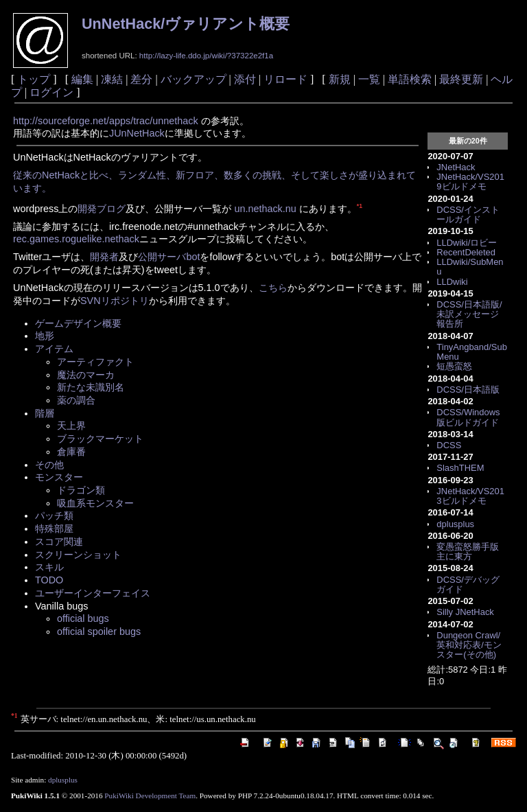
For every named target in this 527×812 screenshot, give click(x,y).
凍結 (112, 79)
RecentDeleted (466, 252)
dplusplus (455, 524)
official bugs (83, 618)
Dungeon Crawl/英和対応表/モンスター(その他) (469, 645)
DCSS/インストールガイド (468, 214)
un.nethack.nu (265, 209)
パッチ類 (54, 515)
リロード (285, 79)
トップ (34, 79)
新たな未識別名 (91, 387)
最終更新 (461, 79)
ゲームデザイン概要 (78, 323)
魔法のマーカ (86, 375)
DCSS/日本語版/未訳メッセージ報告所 (469, 314)
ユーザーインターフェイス (93, 593)
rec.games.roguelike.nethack (76, 239)
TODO (49, 580)
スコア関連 (59, 542)
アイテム (54, 349)
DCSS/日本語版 (468, 390)
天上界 (71, 426)
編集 (82, 79)
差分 (141, 79)
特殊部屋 (54, 529)
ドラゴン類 (81, 490)
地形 (45, 336)
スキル (49, 567)
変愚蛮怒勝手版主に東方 (468, 552)
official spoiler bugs (99, 631)
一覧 (369, 79)
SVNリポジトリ (115, 301)
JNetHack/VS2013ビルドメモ (470, 496)
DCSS (449, 445)
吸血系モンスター (95, 503)
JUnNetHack (137, 133)
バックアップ (194, 79)
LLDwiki (452, 282)
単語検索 (410, 79)
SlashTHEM (460, 468)
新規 (340, 79)
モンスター (59, 477)
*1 (360, 206)
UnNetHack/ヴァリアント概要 (186, 24)
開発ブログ (102, 209)
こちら (273, 288)
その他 (49, 465)
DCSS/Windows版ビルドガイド (468, 417)
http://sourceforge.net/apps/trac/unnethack (106, 121)
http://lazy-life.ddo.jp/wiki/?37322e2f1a (206, 56)
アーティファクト (95, 362)
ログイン (51, 92)
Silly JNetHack (465, 612)
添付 (245, 79)
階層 (45, 413)
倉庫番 (71, 452)
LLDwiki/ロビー (467, 243)
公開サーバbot (169, 257)
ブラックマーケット (100, 439)
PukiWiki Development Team (150, 796)
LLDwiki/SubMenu (470, 267)
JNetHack (456, 167)
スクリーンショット (78, 555)
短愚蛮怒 (454, 366)
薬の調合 (76, 400)
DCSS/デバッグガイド (468, 584)
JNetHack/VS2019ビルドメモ (470, 182)
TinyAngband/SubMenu (472, 352)
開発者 (104, 257)
